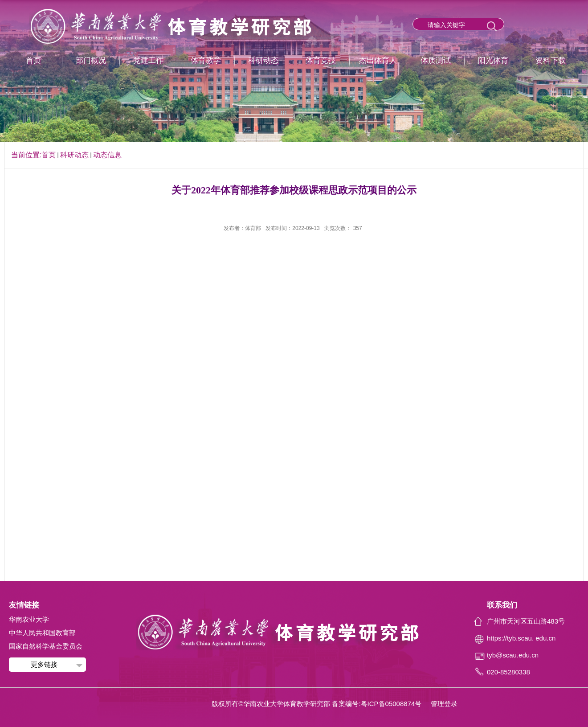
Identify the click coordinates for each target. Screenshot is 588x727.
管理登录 (444, 704)
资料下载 (551, 60)
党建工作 (148, 60)
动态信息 (107, 155)
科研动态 (263, 60)
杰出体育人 (378, 60)
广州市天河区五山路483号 (526, 621)
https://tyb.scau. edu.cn (521, 638)
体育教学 (206, 60)
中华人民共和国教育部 (42, 633)
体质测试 (436, 60)
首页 (33, 60)
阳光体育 (493, 60)
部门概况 (91, 60)
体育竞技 (321, 60)
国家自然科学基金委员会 (46, 646)
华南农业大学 (29, 619)
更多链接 (44, 664)
